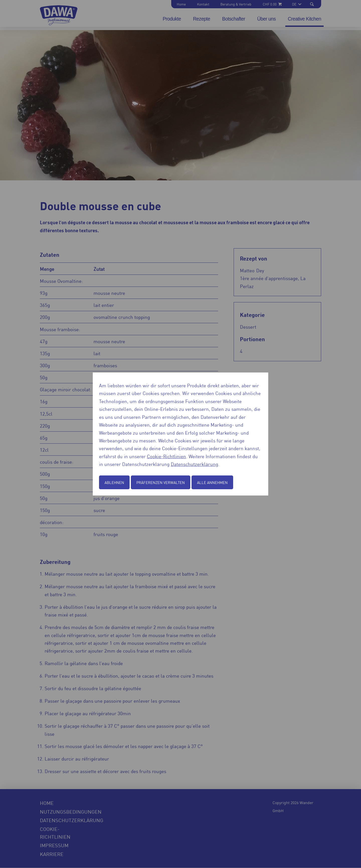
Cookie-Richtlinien (166, 456)
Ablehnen (114, 482)
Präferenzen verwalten (161, 482)
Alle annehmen (212, 482)
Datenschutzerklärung (194, 464)
